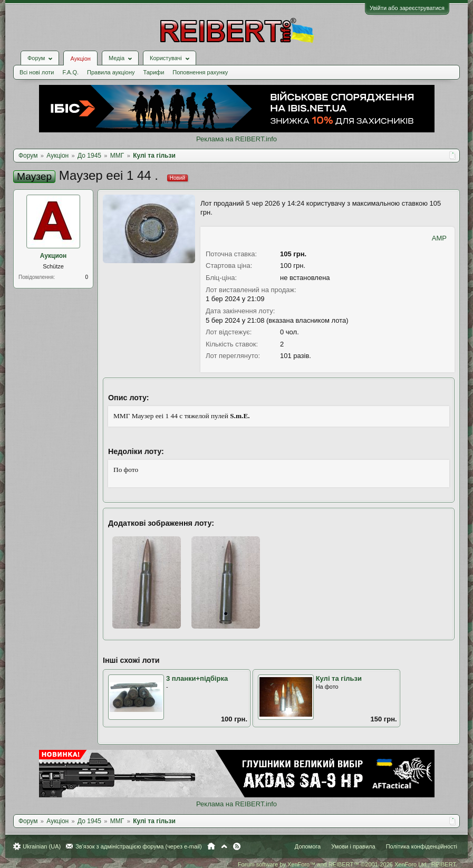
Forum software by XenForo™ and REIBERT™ (347, 864)
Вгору (224, 846)
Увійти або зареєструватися (407, 8)
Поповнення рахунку (200, 72)
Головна (211, 846)
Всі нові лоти (37, 72)
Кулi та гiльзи (339, 678)
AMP (439, 238)
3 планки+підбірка (197, 678)
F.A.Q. (70, 72)
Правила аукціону (111, 72)
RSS (237, 846)
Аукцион (54, 256)
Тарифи (154, 72)
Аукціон (80, 59)
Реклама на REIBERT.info (236, 139)
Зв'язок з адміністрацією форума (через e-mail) (139, 846)
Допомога (308, 846)
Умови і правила (353, 846)
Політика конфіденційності (422, 846)
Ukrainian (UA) (42, 846)
